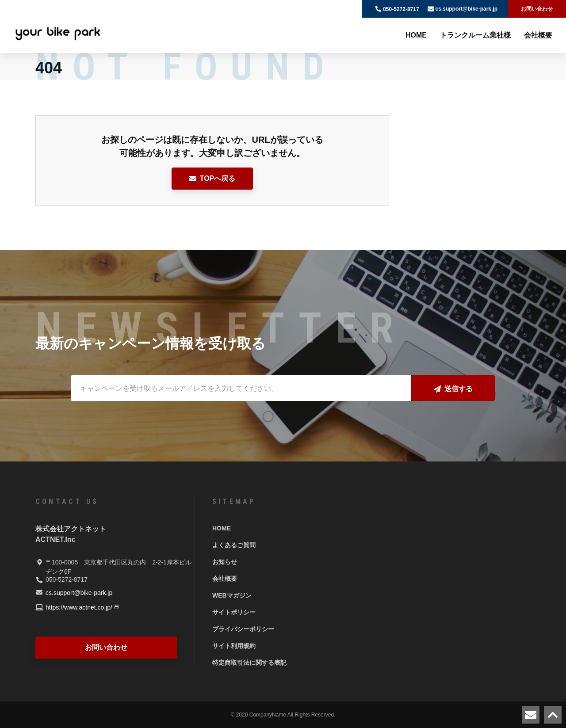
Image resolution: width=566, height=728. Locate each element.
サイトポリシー (234, 612)
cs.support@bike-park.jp (467, 9)
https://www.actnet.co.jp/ (79, 607)
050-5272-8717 (401, 9)
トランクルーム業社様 (475, 35)
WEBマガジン (232, 595)
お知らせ (225, 562)
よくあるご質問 (234, 545)
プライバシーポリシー (243, 629)
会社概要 (538, 35)
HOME (416, 35)
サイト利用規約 (234, 646)
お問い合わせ (537, 9)
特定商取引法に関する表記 (249, 663)
